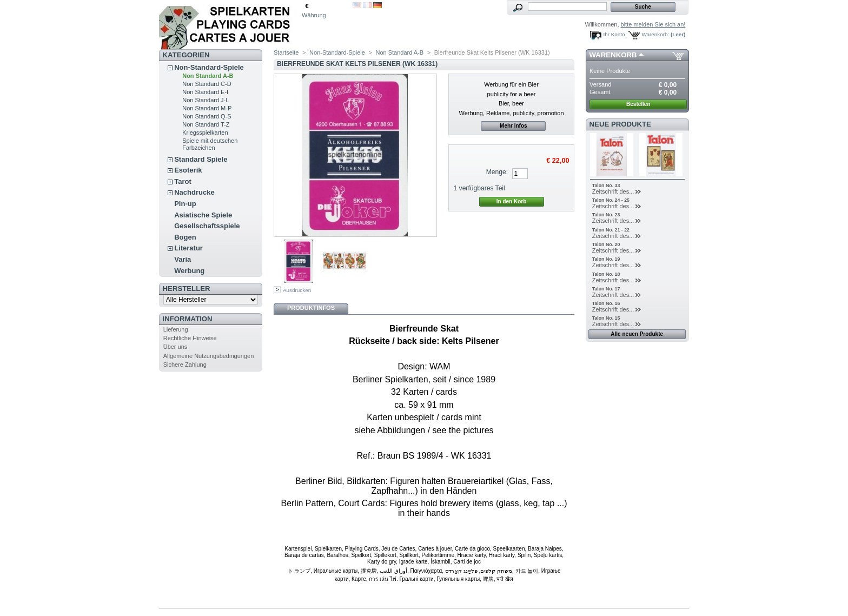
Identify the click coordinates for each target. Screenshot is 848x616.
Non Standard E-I (205, 92)
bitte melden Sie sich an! (653, 24)
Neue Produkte (620, 124)
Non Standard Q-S (207, 116)
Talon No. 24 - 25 (611, 200)
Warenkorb (613, 55)
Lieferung (176, 329)
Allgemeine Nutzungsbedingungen (209, 356)
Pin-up (185, 204)
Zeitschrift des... (613, 191)
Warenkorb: (656, 34)
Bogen (185, 237)
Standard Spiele (201, 159)
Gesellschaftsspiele (207, 226)
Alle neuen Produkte (637, 334)
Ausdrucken (297, 290)
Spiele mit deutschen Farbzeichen (210, 144)
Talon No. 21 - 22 (611, 230)
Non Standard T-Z (206, 124)
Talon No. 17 (606, 289)
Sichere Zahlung (185, 365)
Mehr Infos (514, 126)
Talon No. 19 (606, 259)
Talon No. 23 (606, 215)
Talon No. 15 (606, 318)
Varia (183, 259)
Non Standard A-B (208, 76)
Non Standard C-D (207, 84)
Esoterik (188, 170)
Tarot (183, 181)
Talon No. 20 (606, 244)
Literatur (188, 248)
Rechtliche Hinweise (190, 338)
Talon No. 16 (606, 303)
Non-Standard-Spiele (209, 67)
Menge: (497, 172)
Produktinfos (311, 308)
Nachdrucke (194, 192)
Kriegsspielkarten (205, 133)
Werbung (189, 271)
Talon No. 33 (606, 186)
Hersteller (187, 289)
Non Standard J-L (206, 100)
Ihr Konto (614, 34)
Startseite (286, 52)
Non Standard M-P (207, 108)
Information (188, 319)
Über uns (175, 347)
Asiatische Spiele (203, 215)
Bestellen (638, 104)
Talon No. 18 (606, 274)
